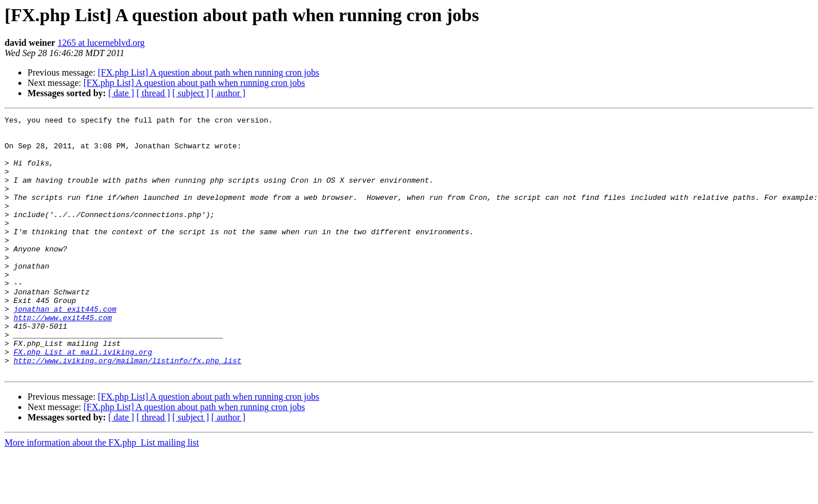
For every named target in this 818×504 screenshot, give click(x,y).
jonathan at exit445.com (65, 348)
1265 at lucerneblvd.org (101, 43)
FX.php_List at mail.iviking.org (83, 400)
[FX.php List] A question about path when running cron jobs (209, 72)
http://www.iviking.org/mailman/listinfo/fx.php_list (128, 410)
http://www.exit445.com (63, 359)
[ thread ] (153, 93)
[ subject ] (191, 93)
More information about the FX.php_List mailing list (102, 494)
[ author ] (229, 93)
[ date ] (121, 93)
